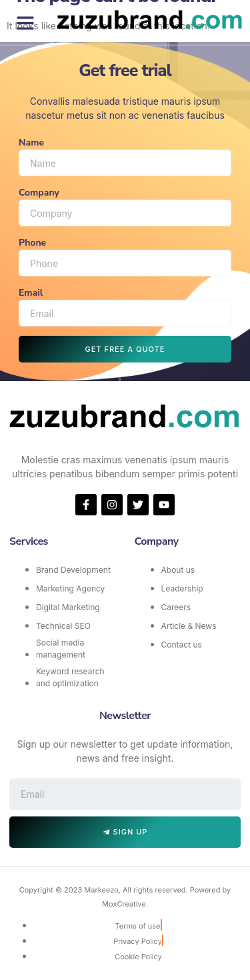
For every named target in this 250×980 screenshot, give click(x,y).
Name (31, 143)
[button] (25, 23)
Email (31, 293)
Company (39, 193)
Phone (32, 243)
